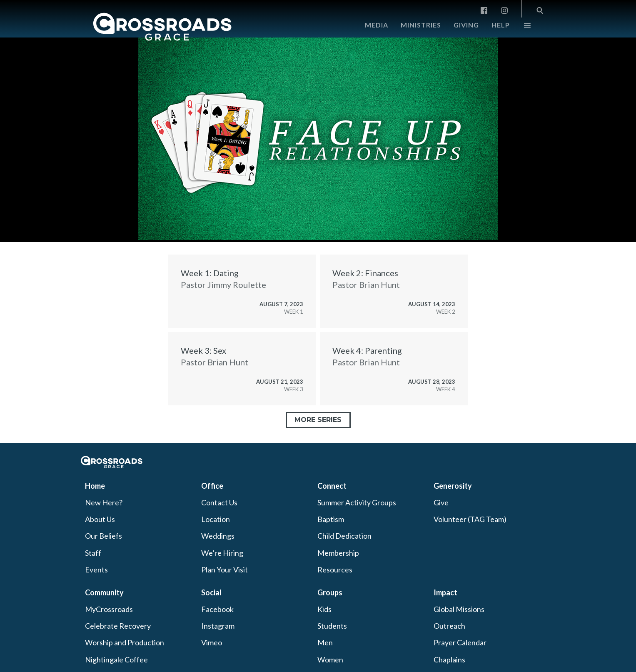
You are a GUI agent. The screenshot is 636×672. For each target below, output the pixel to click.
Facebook (217, 609)
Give (441, 502)
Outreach (449, 626)
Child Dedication (344, 536)
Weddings (218, 536)
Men (325, 642)
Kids (324, 609)
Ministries (421, 25)
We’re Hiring (222, 553)
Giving (466, 25)
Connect (332, 486)
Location (216, 519)
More (520, 27)
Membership (338, 553)
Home (95, 486)
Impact (445, 592)
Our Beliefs (104, 536)
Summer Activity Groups (357, 502)
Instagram (218, 626)
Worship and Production (125, 642)
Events (96, 570)
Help (501, 25)
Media (377, 25)
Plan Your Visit (224, 570)
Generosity (453, 486)
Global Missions (459, 609)
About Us (100, 519)
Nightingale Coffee (116, 660)
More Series (318, 420)
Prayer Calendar (460, 642)
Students (332, 626)
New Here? (104, 502)
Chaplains (449, 660)
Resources (335, 570)
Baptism (331, 519)
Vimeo (212, 642)
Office (212, 486)
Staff (93, 553)
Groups (330, 592)
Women (330, 660)
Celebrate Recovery (118, 626)
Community (104, 592)
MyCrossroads (109, 609)
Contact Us (219, 502)
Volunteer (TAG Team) (470, 519)
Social (211, 592)
